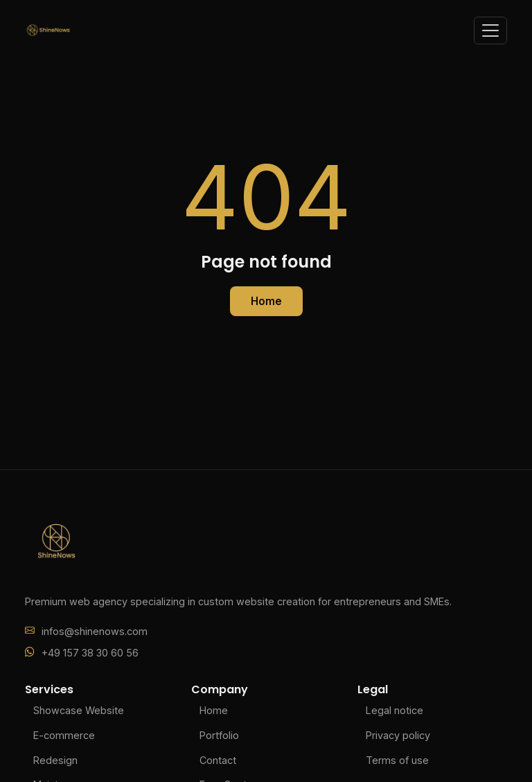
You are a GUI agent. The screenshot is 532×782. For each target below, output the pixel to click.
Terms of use (397, 760)
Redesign (55, 760)
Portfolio (219, 735)
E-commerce (64, 735)
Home (266, 301)
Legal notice (394, 710)
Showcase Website (79, 710)
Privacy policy (398, 735)
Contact (218, 760)
